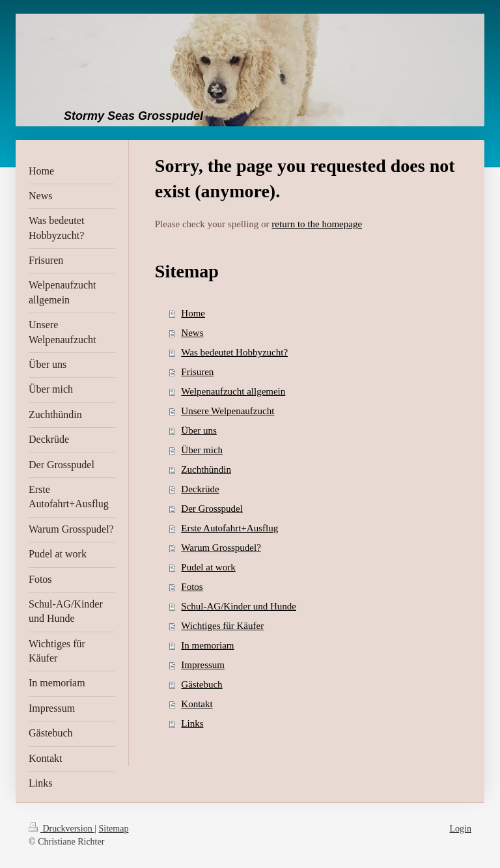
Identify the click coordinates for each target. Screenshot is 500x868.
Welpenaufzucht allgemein (233, 391)
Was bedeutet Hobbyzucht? (234, 352)
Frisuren (197, 372)
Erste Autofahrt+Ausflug (229, 528)
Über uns (199, 430)
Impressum (203, 665)
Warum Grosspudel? (221, 548)
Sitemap (114, 829)
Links (192, 723)
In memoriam (207, 645)
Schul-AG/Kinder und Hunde (239, 606)
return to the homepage (317, 224)
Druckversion (62, 829)
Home (193, 313)
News (192, 333)
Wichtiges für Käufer (222, 626)
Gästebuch (201, 684)
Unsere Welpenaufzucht (228, 411)
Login (461, 829)
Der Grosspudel (212, 509)
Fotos (192, 587)
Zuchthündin (206, 469)
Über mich (202, 450)
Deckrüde (200, 489)
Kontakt (197, 704)
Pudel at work (208, 567)
